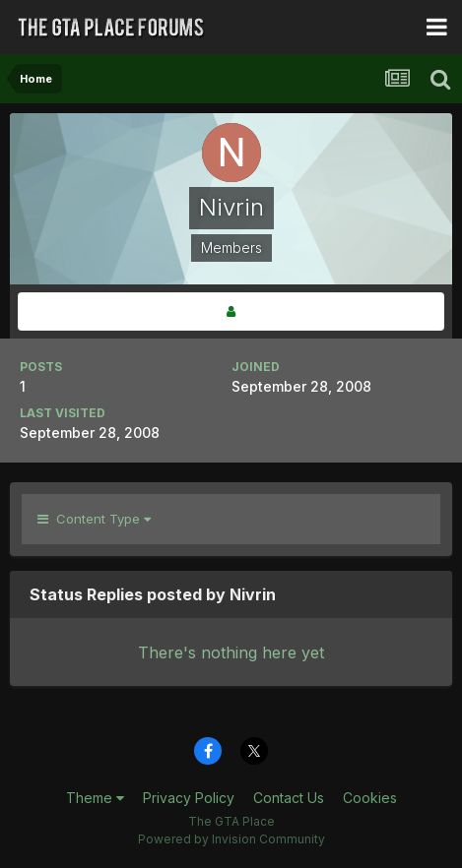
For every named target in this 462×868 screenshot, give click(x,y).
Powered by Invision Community (231, 839)
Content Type (94, 519)
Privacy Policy (189, 798)
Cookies (370, 798)
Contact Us (289, 798)
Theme (95, 798)
